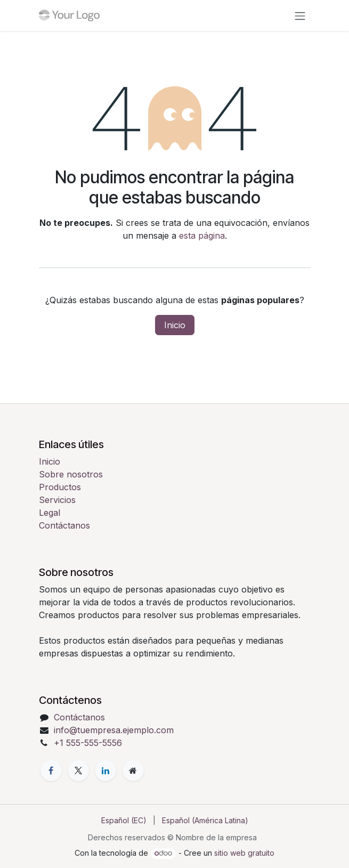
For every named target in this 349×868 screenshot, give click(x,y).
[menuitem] (124, 820)
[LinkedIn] (105, 770)
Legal (50, 513)
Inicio (175, 325)
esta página (202, 236)
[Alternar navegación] (300, 15)
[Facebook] (51, 770)
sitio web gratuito (244, 853)
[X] (78, 770)
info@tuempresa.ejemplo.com (114, 730)
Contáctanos (64, 525)
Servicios (57, 500)
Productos (60, 487)
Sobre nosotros (71, 474)
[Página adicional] (133, 770)
